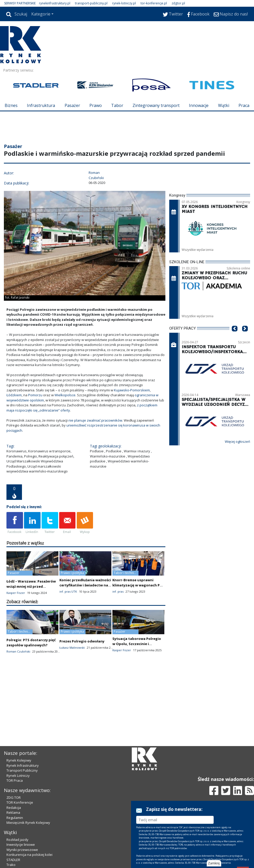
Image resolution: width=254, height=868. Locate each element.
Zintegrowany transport (156, 105)
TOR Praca (15, 780)
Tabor (117, 105)
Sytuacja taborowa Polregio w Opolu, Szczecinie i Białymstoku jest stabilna (137, 644)
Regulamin (15, 818)
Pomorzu (35, 395)
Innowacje (199, 105)
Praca (244, 105)
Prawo (96, 105)
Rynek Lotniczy (18, 776)
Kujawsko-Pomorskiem (132, 390)
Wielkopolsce (65, 395)
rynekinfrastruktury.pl (55, 3)
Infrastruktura (41, 105)
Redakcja (14, 808)
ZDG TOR (14, 797)
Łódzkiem (14, 395)
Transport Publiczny (22, 770)
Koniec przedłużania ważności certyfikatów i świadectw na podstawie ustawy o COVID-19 (85, 585)
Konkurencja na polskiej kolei (29, 855)
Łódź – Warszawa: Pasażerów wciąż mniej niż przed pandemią (31, 586)
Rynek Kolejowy (19, 760)
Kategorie (41, 14)
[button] (235, 336)
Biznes (11, 105)
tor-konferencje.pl (154, 3)
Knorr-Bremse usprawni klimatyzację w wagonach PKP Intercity (138, 585)
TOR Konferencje (20, 802)
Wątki (224, 105)
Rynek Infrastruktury (23, 765)
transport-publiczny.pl (91, 3)
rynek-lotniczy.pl (124, 3)
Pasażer (72, 105)
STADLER (13, 860)
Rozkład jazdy (17, 840)
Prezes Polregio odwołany (82, 641)
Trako (11, 865)
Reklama (13, 812)
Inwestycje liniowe (21, 844)
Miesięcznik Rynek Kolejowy (28, 823)
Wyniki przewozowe (22, 850)
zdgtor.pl (178, 3)
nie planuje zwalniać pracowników (95, 420)
